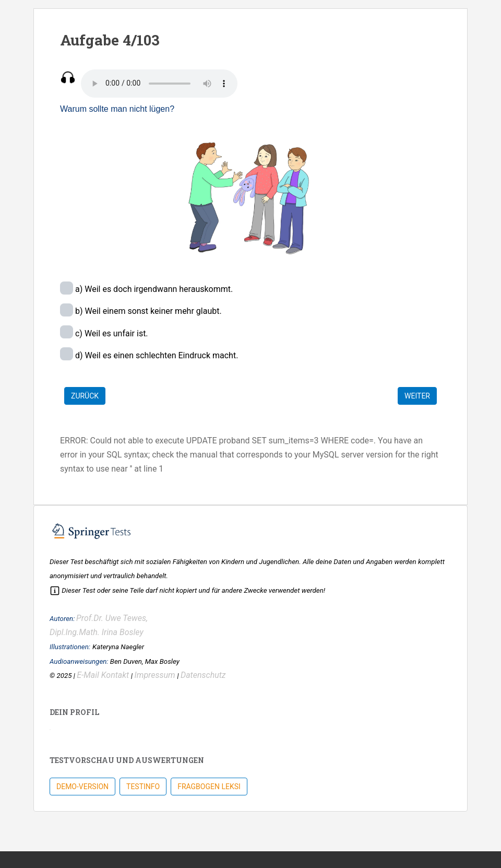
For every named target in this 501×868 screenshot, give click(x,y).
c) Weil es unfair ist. (111, 333)
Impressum (156, 675)
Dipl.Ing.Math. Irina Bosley (97, 632)
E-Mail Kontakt (104, 675)
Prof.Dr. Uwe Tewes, (112, 618)
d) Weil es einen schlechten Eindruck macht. (156, 355)
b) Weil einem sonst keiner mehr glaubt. (147, 311)
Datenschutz (203, 675)
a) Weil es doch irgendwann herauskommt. (153, 289)
